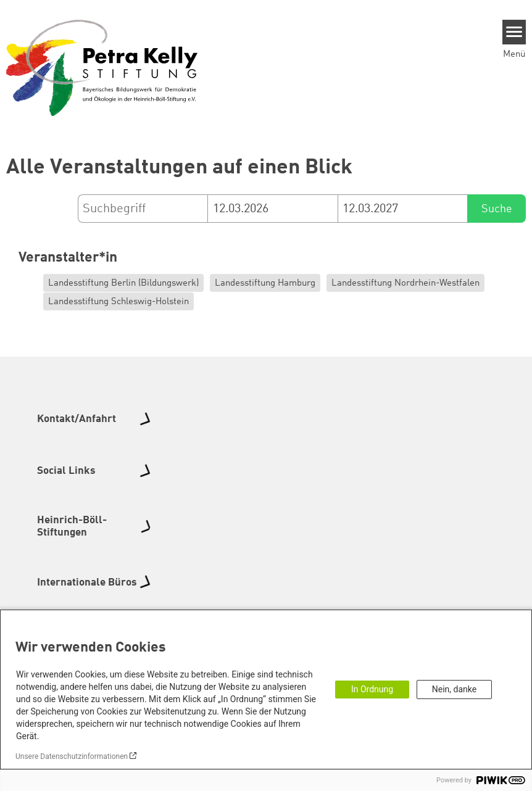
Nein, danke (454, 689)
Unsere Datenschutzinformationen (72, 756)
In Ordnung (372, 689)
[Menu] (514, 32)
